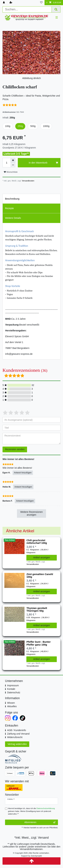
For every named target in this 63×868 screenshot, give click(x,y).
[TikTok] (23, 718)
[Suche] (56, 9)
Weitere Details (13, 218)
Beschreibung (12, 199)
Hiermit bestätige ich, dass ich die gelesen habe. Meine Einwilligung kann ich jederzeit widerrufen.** (32, 811)
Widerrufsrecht (15, 737)
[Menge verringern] (13, 165)
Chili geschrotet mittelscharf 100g (37, 542)
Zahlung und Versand (18, 734)
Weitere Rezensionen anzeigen (32, 513)
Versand (43, 838)
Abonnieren (40, 822)
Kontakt (11, 689)
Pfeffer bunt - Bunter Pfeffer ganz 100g (38, 643)
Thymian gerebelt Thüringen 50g (37, 609)
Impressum (13, 685)
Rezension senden (15, 449)
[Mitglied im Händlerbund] (32, 759)
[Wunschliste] (41, 3)
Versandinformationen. (31, 849)
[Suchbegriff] (27, 9)
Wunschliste (11, 172)
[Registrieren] (11, 3)
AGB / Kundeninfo (16, 730)
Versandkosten (28, 181)
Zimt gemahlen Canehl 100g (40, 576)
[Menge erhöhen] (13, 160)
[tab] (32, 199)
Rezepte (9, 208)
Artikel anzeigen (42, 558)
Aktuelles (12, 706)
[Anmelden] (4, 3)
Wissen (11, 703)
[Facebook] (15, 718)
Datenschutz (14, 692)
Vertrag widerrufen (17, 744)
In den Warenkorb (43, 163)
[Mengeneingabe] (7, 163)
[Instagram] (8, 718)
